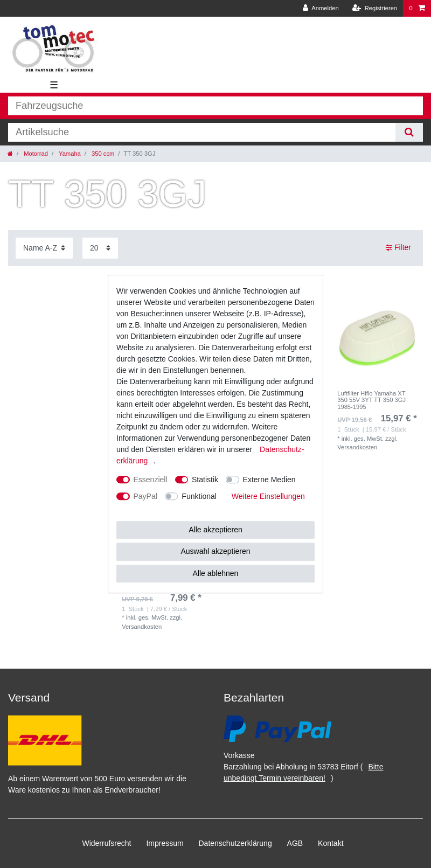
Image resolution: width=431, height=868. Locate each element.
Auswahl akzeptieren (215, 551)
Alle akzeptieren (215, 530)
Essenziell (151, 480)
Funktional (199, 496)
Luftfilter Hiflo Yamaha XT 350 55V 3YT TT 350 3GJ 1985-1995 (371, 400)
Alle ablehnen (216, 573)
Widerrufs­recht (106, 843)
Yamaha (69, 154)
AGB (295, 843)
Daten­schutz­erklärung (235, 843)
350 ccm (102, 154)
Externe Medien (269, 480)
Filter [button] (398, 248)
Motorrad (35, 154)
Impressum (165, 843)
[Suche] (409, 132)
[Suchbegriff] (202, 132)
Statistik (205, 480)
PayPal (145, 496)
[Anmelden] (321, 8)
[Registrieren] (375, 8)
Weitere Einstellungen (268, 496)
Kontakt (331, 843)
